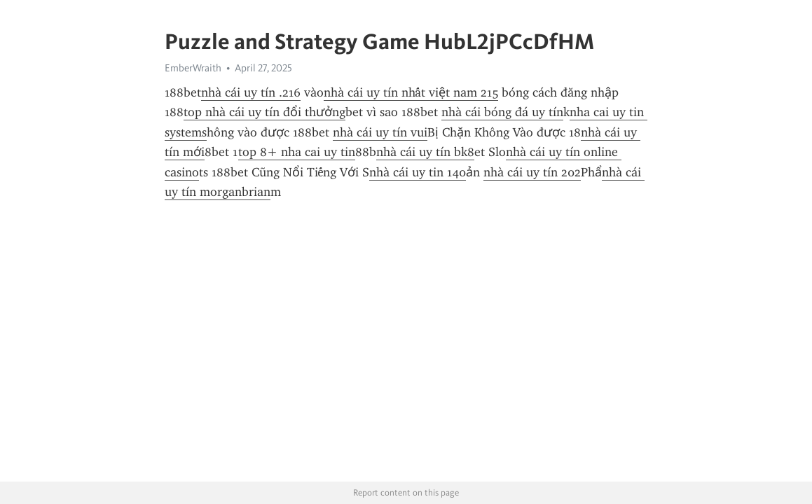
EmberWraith (193, 68)
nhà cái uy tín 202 (532, 172)
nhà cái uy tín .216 (251, 92)
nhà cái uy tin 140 (418, 172)
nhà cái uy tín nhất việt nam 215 (411, 92)
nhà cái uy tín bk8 (425, 152)
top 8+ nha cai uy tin (297, 152)
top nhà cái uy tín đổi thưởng (264, 112)
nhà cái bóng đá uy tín (502, 112)
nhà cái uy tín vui (380, 132)
